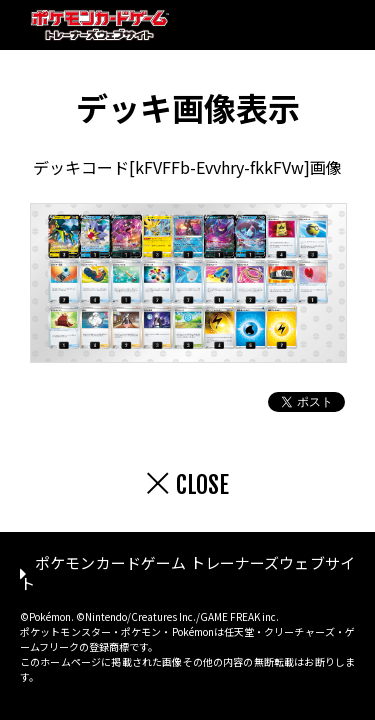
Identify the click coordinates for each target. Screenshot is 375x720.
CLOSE (202, 485)
